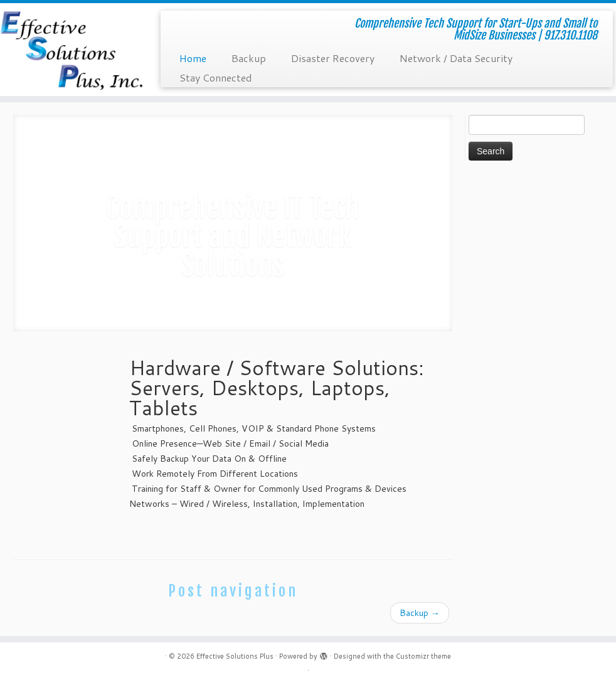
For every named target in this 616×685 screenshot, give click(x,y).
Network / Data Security (456, 58)
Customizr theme (423, 656)
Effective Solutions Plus (235, 656)
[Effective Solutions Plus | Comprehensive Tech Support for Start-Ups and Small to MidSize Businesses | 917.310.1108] (72, 50)
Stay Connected (216, 77)
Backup (249, 58)
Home (193, 58)
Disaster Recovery (333, 58)
